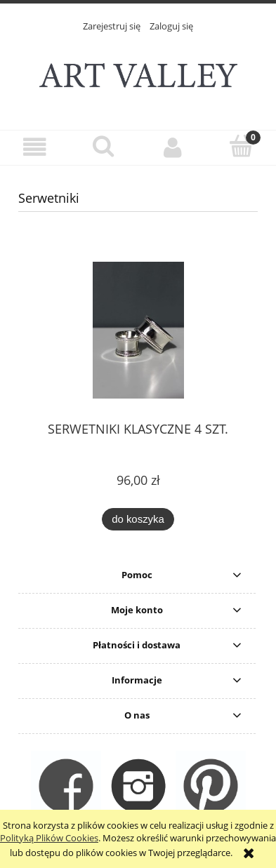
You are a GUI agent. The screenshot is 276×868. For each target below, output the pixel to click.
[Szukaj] (103, 146)
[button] (34, 147)
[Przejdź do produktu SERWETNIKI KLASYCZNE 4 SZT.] (138, 330)
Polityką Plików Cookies (49, 838)
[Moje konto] (173, 147)
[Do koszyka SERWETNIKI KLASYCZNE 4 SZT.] (138, 520)
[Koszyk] (242, 146)
